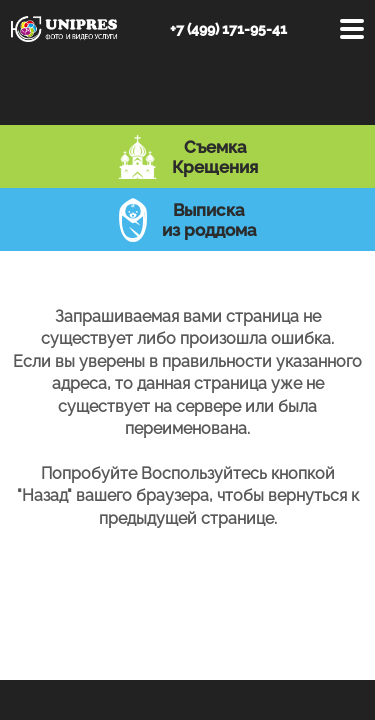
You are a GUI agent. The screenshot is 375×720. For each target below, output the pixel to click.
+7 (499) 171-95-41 (228, 29)
